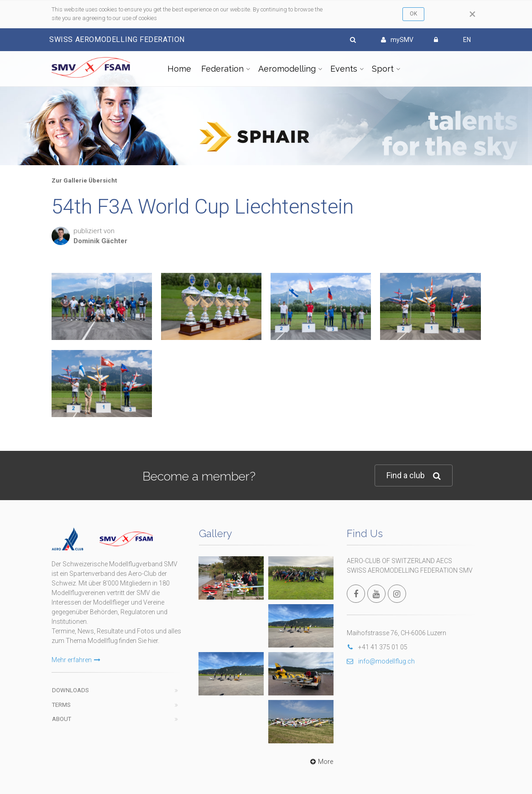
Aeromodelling (287, 69)
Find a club (414, 476)
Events (344, 69)
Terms (61, 705)
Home (179, 69)
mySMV (397, 40)
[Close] (472, 14)
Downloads (70, 690)
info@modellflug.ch (381, 661)
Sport (383, 69)
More (321, 762)
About (62, 719)
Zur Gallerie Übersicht (84, 180)
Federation (222, 69)
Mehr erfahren (76, 660)
